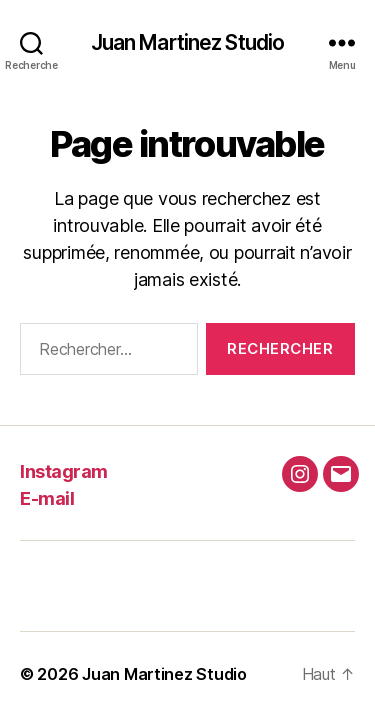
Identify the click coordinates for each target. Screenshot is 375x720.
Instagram (64, 471)
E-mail (47, 498)
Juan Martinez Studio (188, 42)
